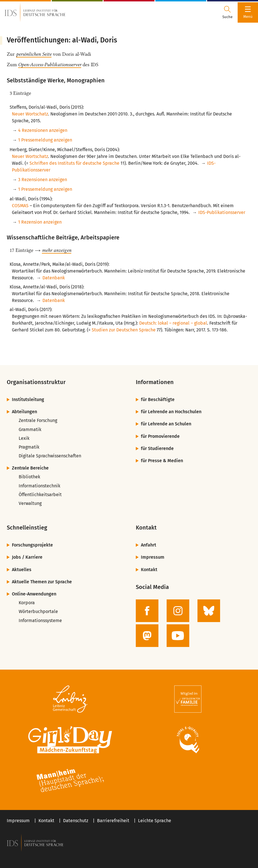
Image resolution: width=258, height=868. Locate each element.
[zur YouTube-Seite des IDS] (178, 636)
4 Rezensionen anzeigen (43, 130)
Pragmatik (29, 447)
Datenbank (54, 278)
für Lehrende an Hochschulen (171, 412)
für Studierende (157, 448)
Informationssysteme (40, 621)
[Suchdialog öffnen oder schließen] (227, 12)
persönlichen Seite (34, 54)
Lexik (24, 438)
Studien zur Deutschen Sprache (124, 330)
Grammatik (30, 429)
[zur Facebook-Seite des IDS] (147, 611)
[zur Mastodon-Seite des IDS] (147, 636)
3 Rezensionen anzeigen (43, 180)
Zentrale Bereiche (30, 468)
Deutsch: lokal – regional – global (173, 323)
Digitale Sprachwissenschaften (50, 456)
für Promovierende (160, 436)
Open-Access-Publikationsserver (50, 65)
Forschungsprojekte (32, 545)
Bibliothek (29, 477)
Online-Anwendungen (34, 594)
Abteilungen (24, 412)
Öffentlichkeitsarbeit (40, 495)
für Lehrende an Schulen (166, 424)
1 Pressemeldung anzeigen (45, 140)
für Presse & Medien (162, 461)
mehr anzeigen (57, 250)
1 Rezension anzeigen (40, 222)
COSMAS (20, 206)
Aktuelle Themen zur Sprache (42, 582)
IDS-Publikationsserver (222, 212)
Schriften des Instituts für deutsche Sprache (74, 163)
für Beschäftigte (158, 399)
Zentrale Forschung (38, 420)
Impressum (153, 557)
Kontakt (149, 570)
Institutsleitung (28, 399)
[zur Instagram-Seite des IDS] (178, 611)
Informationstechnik (39, 486)
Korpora (27, 603)
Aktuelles (22, 570)
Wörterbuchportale (38, 611)
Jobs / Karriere (27, 557)
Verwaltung (30, 503)
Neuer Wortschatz (30, 114)
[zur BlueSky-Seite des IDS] (209, 611)
